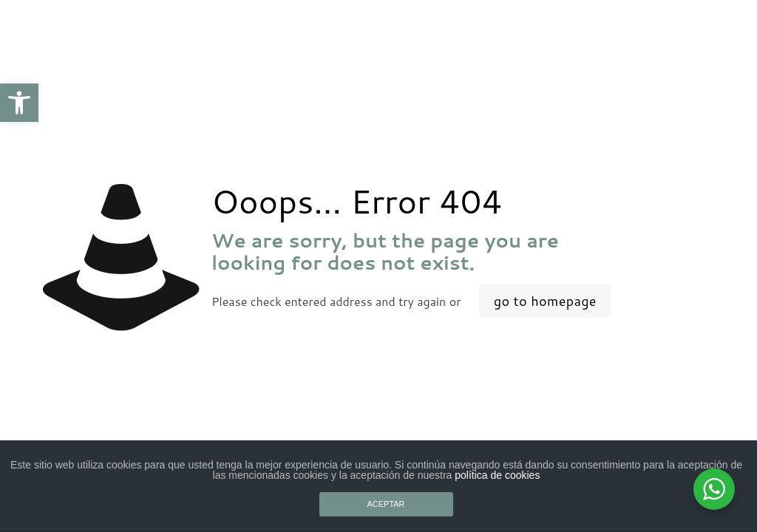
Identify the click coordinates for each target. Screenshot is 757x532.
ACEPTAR (386, 504)
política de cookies (497, 475)
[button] (19, 103)
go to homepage (545, 301)
